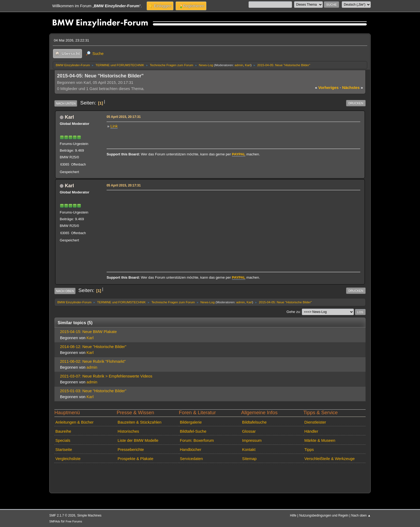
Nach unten (66, 103)
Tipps (309, 450)
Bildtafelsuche (254, 422)
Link (114, 126)
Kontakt (249, 450)
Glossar (249, 431)
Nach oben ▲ (361, 515)
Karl (248, 65)
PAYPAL (239, 154)
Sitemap (249, 459)
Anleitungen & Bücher (74, 422)
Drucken (356, 103)
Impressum (252, 440)
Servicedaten (191, 459)
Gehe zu (293, 312)
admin (239, 65)
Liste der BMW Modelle (138, 440)
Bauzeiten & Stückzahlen (140, 422)
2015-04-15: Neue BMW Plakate (88, 332)
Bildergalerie (191, 422)
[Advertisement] (233, 229)
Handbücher (190, 450)
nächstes (352, 88)
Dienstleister (315, 422)
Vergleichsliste (68, 459)
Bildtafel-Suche (193, 431)
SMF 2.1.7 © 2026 (62, 515)
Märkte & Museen (320, 440)
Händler (311, 431)
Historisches (128, 431)
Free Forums (74, 521)
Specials (63, 440)
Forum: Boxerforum (197, 440)
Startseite (64, 450)
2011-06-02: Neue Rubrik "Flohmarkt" (93, 361)
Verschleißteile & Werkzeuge (329, 459)
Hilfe (293, 515)
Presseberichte (131, 450)
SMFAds (55, 521)
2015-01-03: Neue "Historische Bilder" (93, 391)
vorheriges (327, 88)
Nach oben (65, 291)
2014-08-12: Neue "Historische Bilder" (93, 347)
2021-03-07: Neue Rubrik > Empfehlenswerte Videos (106, 376)
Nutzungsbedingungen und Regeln (324, 515)
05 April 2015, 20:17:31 (124, 117)
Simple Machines (89, 515)
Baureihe (63, 431)
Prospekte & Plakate (135, 459)
